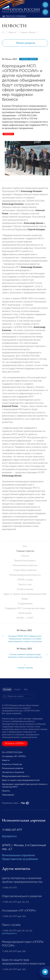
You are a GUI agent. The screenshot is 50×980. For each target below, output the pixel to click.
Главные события (28, 32)
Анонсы (25, 556)
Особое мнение (25, 589)
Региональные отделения (18, 855)
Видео (25, 599)
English (17, 689)
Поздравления (25, 604)
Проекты (6, 791)
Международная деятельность (25, 575)
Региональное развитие (25, 565)
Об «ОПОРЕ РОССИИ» (12, 752)
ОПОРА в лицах (25, 580)
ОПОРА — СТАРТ (25, 618)
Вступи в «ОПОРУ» (15, 743)
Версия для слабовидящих (14, 16)
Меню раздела (26, 43)
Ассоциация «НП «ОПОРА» (14, 756)
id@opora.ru (9, 836)
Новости (12, 32)
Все (25, 546)
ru (45, 12)
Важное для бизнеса (25, 561)
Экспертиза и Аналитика (13, 772)
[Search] (18, 696)
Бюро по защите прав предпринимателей (25, 594)
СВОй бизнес (25, 613)
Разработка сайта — (15, 803)
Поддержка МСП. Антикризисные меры (25, 608)
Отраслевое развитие (25, 570)
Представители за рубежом (20, 859)
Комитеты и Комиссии (12, 764)
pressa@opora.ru (9, 933)
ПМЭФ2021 (8, 134)
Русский (7, 689)
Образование (8, 795)
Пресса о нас (25, 584)
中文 (26, 689)
